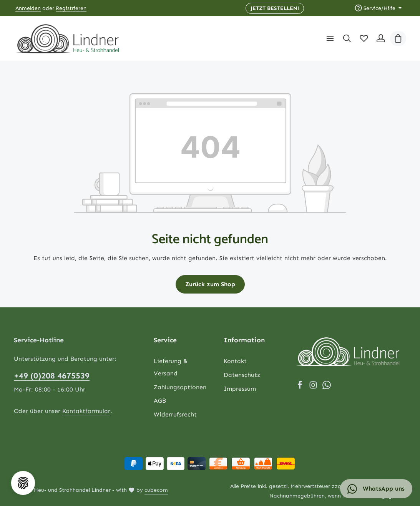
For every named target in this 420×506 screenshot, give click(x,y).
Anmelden (28, 8)
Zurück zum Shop (210, 284)
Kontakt (235, 361)
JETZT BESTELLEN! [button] (275, 8)
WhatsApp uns (376, 489)
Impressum (240, 389)
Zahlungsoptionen (180, 387)
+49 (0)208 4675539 (52, 376)
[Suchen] (347, 38)
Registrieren (71, 8)
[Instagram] (314, 387)
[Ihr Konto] (381, 38)
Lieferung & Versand (171, 367)
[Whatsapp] (327, 387)
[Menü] (330, 38)
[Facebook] (301, 387)
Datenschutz (242, 375)
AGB (160, 401)
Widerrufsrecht (175, 415)
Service (165, 340)
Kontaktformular (86, 411)
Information (244, 340)
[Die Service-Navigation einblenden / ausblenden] (378, 8)
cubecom (156, 490)
